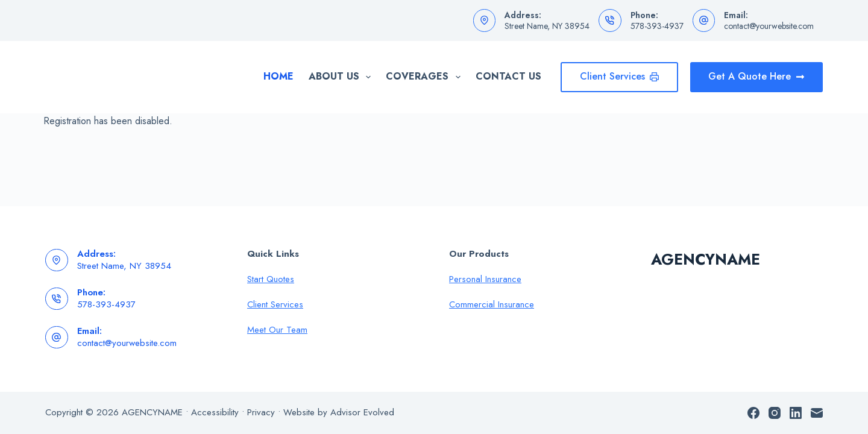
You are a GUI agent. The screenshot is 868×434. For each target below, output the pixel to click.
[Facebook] (753, 413)
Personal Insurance (485, 279)
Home (278, 76)
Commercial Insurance (492, 304)
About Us (342, 77)
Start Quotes (271, 279)
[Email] (817, 413)
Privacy (261, 412)
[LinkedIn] (796, 413)
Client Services (619, 76)
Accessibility (215, 412)
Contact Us (508, 76)
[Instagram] (775, 413)
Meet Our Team (277, 330)
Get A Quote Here (756, 76)
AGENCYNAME (706, 259)
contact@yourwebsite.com (769, 26)
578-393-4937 (657, 26)
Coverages (425, 77)
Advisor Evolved (362, 412)
